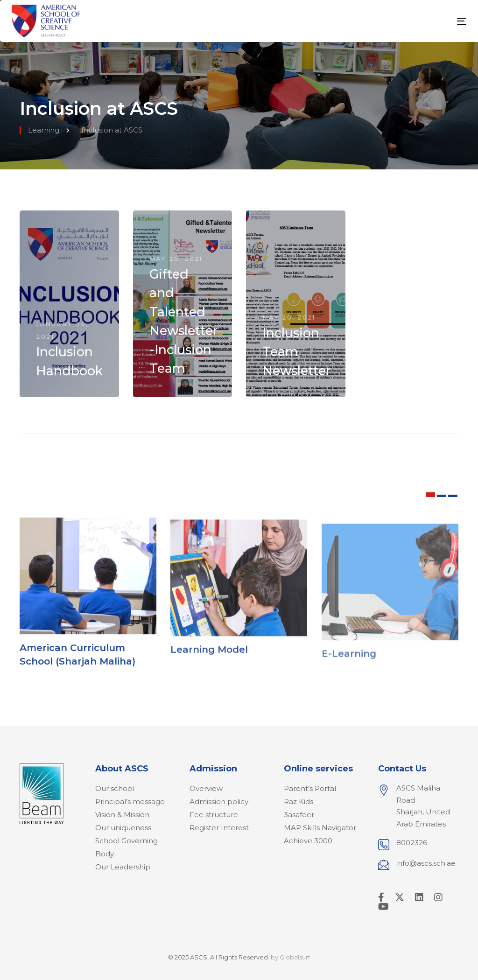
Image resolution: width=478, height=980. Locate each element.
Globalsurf (295, 957)
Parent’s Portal (310, 788)
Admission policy (219, 801)
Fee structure (214, 815)
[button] (430, 495)
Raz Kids (299, 801)
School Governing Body (127, 847)
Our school (115, 788)
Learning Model (209, 660)
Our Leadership (123, 867)
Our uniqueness (123, 828)
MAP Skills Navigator (320, 828)
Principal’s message (130, 801)
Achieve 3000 (308, 841)
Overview (206, 788)
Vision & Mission (122, 815)
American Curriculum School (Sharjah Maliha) (77, 660)
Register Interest (219, 828)
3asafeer (299, 815)
